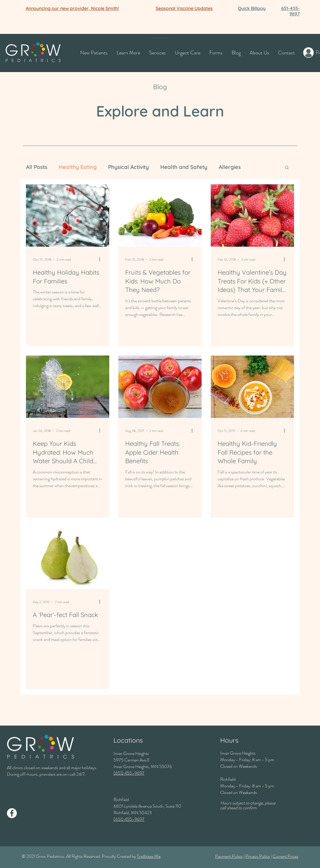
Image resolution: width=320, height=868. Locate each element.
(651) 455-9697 (129, 773)
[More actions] (102, 260)
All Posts (37, 167)
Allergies (230, 167)
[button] (72, 8)
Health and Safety (184, 167)
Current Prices (285, 856)
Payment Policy (229, 856)
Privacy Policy (258, 856)
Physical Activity (128, 167)
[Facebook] (12, 813)
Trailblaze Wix (149, 856)
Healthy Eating (78, 167)
